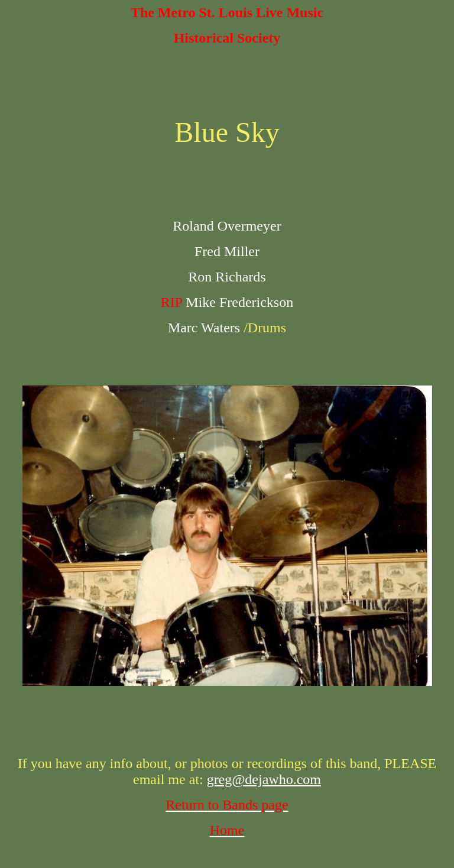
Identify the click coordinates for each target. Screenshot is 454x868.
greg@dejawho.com (264, 779)
